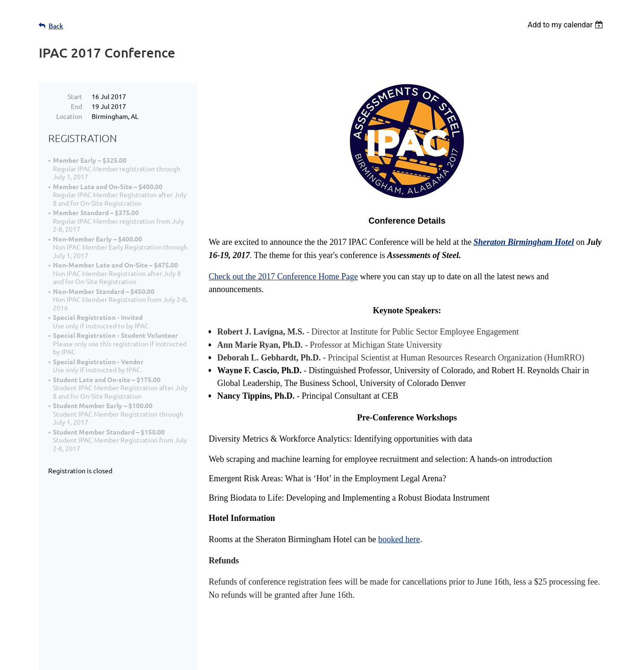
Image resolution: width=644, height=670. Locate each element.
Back (56, 26)
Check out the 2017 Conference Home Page (283, 276)
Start (75, 96)
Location (69, 116)
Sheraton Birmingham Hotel (524, 242)
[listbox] (566, 25)
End (76, 106)
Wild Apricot (493, 658)
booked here (399, 539)
